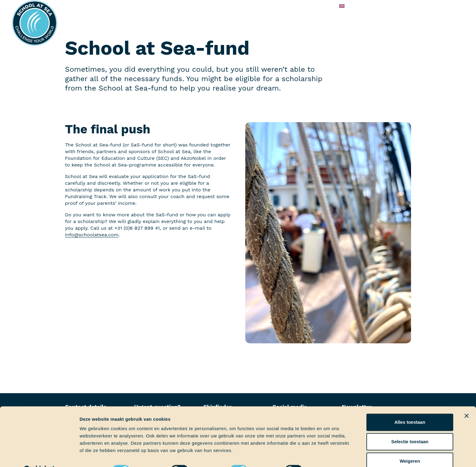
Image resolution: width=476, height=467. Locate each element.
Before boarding (156, 6)
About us (222, 6)
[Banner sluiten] (467, 401)
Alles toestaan (410, 407)
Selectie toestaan (410, 426)
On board (193, 6)
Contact (322, 6)
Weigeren (410, 446)
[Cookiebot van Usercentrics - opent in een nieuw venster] (39, 455)
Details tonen (328, 455)
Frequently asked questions (273, 6)
